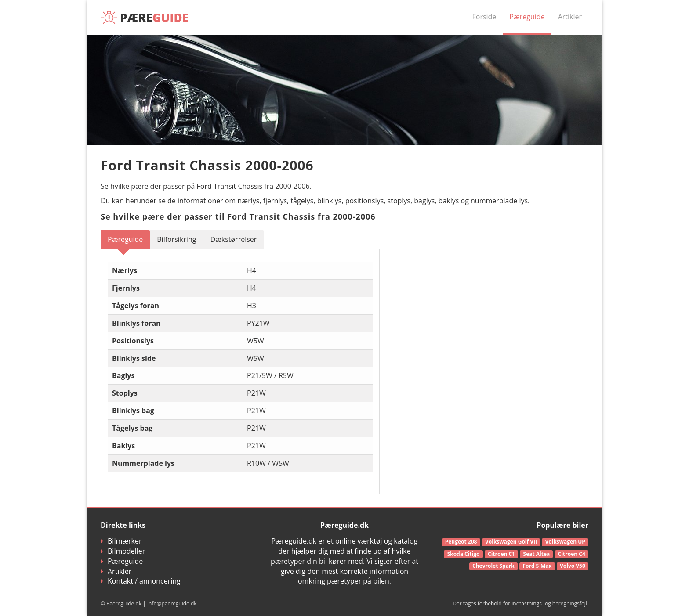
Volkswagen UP (565, 542)
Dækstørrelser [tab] (233, 239)
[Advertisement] (511, 291)
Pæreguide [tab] (125, 239)
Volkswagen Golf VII (511, 542)
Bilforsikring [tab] (176, 239)
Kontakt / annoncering (141, 581)
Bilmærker (121, 541)
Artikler (570, 17)
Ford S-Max (537, 566)
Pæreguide (527, 17)
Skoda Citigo (464, 554)
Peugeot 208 (461, 542)
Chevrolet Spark (493, 566)
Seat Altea (537, 554)
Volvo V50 (573, 566)
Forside (484, 17)
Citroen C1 (501, 554)
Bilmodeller (123, 551)
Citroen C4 (572, 554)
